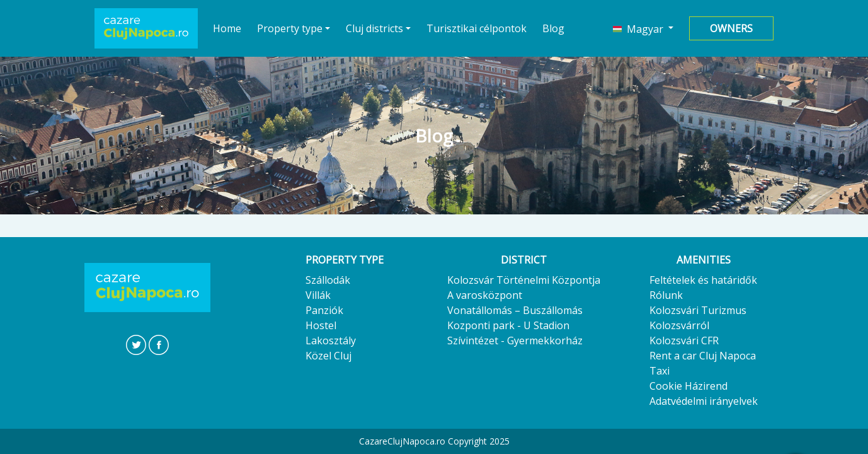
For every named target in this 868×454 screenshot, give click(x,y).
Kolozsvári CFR (684, 340)
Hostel (321, 325)
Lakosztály (331, 340)
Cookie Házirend (688, 386)
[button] (643, 28)
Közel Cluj (328, 356)
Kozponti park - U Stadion (508, 325)
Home (227, 28)
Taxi (660, 371)
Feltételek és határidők (703, 280)
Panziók (324, 310)
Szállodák (328, 280)
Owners (731, 28)
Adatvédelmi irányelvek (704, 401)
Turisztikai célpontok (477, 28)
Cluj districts (374, 28)
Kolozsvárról (679, 325)
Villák (318, 295)
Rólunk (666, 295)
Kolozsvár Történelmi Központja (524, 280)
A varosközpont (485, 295)
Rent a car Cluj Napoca (703, 356)
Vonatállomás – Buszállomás (515, 310)
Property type (290, 28)
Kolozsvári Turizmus (698, 310)
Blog (553, 28)
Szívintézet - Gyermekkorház (515, 340)
